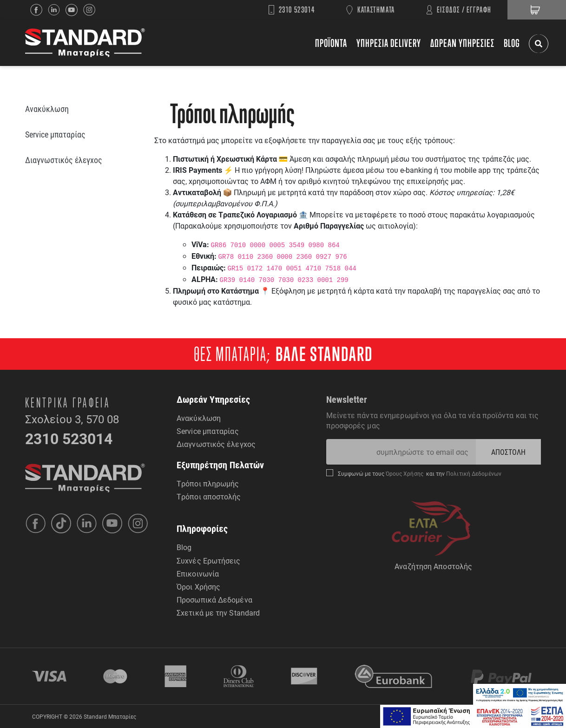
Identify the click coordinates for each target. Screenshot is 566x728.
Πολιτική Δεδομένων (473, 473)
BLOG (512, 43)
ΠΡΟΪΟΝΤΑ (331, 43)
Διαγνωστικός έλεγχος (216, 444)
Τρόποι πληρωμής (208, 483)
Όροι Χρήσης (198, 587)
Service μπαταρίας (208, 431)
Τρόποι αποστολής (209, 496)
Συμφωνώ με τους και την (420, 473)
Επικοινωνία (198, 574)
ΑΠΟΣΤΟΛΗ (509, 452)
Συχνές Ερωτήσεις (209, 561)
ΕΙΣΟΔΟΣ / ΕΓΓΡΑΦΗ (464, 10)
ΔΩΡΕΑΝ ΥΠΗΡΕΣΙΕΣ (462, 43)
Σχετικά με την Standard (218, 613)
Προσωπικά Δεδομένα (214, 600)
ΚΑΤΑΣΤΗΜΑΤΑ (376, 10)
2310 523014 (297, 10)
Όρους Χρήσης (405, 473)
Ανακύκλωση (199, 418)
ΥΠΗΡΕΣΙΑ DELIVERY (389, 43)
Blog (184, 547)
